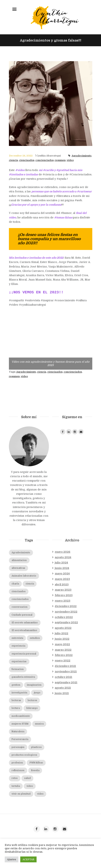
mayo (62, 574)
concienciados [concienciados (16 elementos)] (20, 599)
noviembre (66, 612)
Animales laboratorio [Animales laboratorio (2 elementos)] (24, 576)
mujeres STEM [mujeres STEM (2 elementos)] (20, 724)
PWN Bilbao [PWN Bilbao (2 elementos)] (36, 763)
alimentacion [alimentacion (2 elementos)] (19, 560)
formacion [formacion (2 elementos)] (18, 669)
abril (62, 584)
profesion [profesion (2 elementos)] (17, 763)
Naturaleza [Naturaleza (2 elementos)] (18, 732)
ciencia (13, 160)
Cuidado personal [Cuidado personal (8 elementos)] (22, 615)
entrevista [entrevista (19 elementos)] (17, 638)
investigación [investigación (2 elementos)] (19, 693)
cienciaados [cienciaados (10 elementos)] (19, 592)
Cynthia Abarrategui (49, 156)
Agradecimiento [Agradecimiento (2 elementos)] (21, 553)
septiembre (66, 622)
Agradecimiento (81, 156)
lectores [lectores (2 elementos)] (32, 700)
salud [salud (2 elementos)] (27, 778)
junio (62, 568)
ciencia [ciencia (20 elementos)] (30, 584)
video (70, 160)
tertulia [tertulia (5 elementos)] (16, 786)
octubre (64, 617)
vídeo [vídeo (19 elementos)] (40, 794)
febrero (64, 595)
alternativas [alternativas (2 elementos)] (18, 568)
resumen (60, 160)
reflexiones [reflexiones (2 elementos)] (18, 770)
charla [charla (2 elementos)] (15, 584)
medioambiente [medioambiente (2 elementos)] (21, 716)
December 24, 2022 (21, 156)
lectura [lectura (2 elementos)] (16, 708)
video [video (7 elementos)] (30, 786)
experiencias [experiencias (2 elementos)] (19, 662)
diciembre (66, 606)
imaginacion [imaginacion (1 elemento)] (34, 685)
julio (61, 563)
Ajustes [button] (12, 859)
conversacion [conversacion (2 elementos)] (20, 607)
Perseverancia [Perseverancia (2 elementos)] (20, 739)
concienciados (45, 160)
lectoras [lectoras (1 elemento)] (16, 700)
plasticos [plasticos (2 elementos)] (36, 747)
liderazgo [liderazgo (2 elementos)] (32, 708)
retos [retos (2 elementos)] (15, 778)
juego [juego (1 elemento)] (37, 693)
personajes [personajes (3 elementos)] (18, 747)
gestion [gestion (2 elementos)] (16, 685)
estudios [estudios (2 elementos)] (35, 638)
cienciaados (27, 160)
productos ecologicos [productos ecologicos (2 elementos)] (24, 755)
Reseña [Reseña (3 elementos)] (35, 770)
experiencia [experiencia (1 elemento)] (18, 646)
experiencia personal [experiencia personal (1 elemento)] (24, 654)
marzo (63, 590)
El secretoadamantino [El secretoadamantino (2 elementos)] (24, 630)
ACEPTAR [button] (28, 859)
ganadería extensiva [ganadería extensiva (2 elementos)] (23, 677)
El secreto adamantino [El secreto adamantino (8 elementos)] (25, 623)
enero (63, 552)
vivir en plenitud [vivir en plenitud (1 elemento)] (21, 794)
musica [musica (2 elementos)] (39, 724)
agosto (63, 557)
